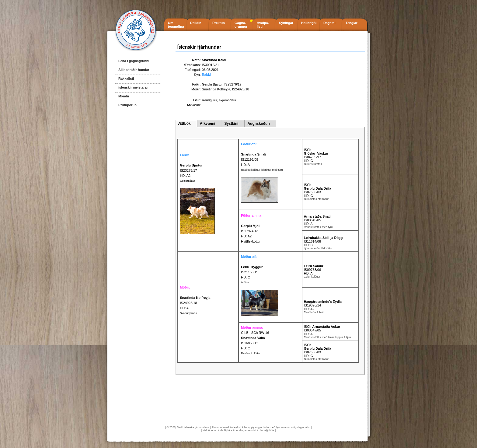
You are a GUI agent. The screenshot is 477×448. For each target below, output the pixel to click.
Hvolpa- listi (263, 25)
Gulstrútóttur (187, 181)
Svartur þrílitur (188, 313)
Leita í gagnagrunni (134, 61)
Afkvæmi (208, 124)
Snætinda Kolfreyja (216, 89)
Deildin (196, 23)
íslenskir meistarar (133, 87)
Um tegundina (176, 25)
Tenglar (352, 23)
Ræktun (219, 23)
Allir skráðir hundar (134, 70)
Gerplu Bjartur (212, 84)
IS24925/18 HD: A (195, 303)
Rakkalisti (126, 79)
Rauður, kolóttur (251, 353)
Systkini (231, 124)
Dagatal (329, 23)
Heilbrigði (309, 23)
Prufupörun (127, 105)
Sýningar (286, 23)
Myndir (124, 96)
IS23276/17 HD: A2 (191, 170)
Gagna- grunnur (241, 25)
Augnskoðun (258, 124)
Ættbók (184, 124)
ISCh (308, 150)
